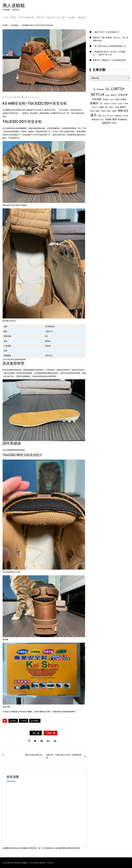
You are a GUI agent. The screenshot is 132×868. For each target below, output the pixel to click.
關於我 (13, 17)
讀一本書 (61, 17)
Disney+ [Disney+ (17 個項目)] (101, 89)
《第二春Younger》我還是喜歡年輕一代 (110, 46)
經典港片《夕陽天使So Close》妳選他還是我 (64, 756)
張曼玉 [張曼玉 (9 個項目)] (111, 107)
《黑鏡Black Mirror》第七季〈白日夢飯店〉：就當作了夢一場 (109, 53)
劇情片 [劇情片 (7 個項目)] (108, 95)
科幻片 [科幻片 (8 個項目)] (112, 116)
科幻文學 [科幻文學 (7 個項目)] (105, 116)
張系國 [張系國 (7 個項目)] (117, 107)
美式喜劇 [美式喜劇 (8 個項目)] (125, 116)
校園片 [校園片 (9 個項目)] (98, 111)
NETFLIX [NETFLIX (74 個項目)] (98, 95)
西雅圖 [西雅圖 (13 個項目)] (108, 120)
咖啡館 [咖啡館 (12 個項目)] (123, 99)
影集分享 (51, 17)
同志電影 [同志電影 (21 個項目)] (97, 99)
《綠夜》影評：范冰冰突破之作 (106, 32)
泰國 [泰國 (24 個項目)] (120, 111)
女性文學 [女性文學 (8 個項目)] (114, 104)
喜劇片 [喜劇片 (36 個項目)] (94, 103)
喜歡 (34, 733)
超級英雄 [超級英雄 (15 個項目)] (106, 123)
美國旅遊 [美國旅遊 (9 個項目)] (118, 116)
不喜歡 (49, 733)
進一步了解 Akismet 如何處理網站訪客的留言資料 (59, 848)
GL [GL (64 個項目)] (108, 89)
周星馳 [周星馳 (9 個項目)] (117, 99)
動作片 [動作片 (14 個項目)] (114, 95)
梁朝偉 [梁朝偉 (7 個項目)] (104, 111)
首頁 (6, 17)
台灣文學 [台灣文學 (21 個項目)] (123, 95)
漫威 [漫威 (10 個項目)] (100, 116)
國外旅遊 (82, 17)
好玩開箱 (71, 17)
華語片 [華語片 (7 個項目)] (102, 120)
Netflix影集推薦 (26, 17)
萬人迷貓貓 (14, 5)
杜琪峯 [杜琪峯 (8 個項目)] (92, 111)
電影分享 (40, 17)
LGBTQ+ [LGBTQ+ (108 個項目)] (118, 89)
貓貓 (18, 97)
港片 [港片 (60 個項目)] (94, 115)
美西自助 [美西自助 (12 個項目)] (95, 120)
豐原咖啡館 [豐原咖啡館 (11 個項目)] (122, 120)
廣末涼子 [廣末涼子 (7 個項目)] (95, 107)
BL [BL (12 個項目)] (95, 89)
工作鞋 (24, 721)
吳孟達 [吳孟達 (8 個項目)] (112, 99)
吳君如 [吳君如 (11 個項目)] (106, 99)
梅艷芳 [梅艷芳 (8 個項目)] (109, 111)
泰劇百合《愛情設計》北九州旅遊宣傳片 (110, 60)
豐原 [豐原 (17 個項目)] (115, 119)
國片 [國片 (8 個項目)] (101, 104)
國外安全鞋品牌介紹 (34, 755)
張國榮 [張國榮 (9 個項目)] (101, 107)
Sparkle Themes (47, 863)
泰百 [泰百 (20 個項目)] (126, 111)
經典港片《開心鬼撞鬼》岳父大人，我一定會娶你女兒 (111, 39)
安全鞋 (13, 721)
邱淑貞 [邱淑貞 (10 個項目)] (114, 123)
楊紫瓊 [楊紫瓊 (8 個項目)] (114, 111)
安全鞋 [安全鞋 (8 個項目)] (120, 104)
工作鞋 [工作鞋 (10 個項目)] (126, 104)
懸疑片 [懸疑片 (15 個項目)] (123, 107)
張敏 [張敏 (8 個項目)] (106, 107)
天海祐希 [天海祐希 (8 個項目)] (107, 104)
